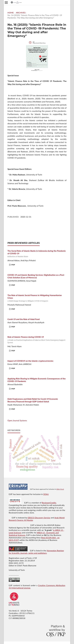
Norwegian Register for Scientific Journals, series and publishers (36, 552)
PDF (13, 265)
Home (11, 13)
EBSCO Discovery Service (39, 518)
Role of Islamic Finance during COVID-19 (37, 340)
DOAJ (46, 494)
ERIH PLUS (60, 489)
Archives (21, 13)
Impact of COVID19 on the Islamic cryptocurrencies (30, 361)
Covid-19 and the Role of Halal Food (24, 319)
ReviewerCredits (49, 503)
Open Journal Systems (17, 420)
